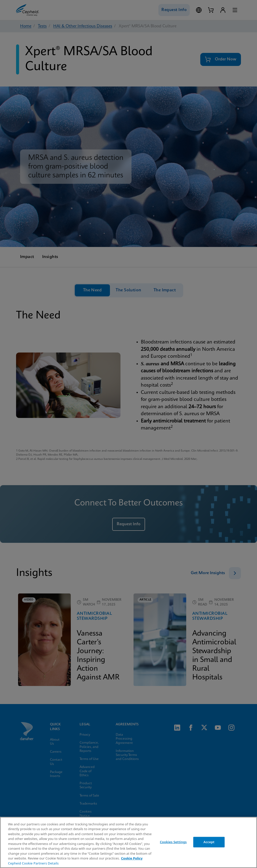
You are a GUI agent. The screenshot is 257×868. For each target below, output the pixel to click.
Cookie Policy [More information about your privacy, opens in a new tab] (132, 858)
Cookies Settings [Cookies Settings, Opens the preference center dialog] (173, 842)
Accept (209, 842)
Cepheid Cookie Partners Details (33, 863)
